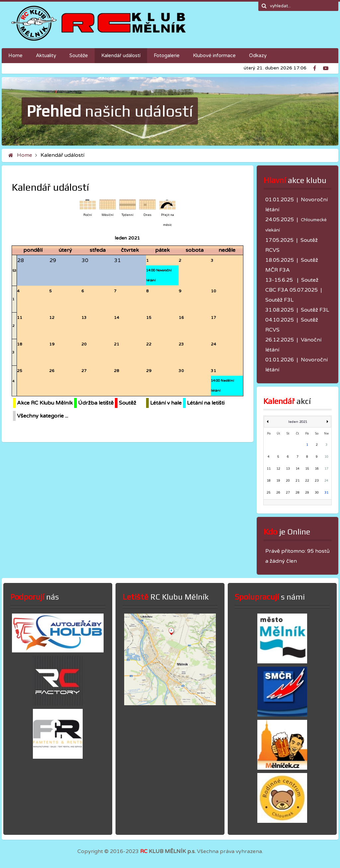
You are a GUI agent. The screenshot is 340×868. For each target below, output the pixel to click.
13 (84, 318)
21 (117, 344)
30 (181, 371)
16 (181, 318)
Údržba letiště (96, 403)
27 (84, 371)
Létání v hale (166, 403)
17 (213, 318)
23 (181, 344)
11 (20, 318)
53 (14, 271)
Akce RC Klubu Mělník (45, 403)
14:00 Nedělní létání (222, 386)
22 (149, 344)
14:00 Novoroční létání (159, 275)
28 (117, 371)
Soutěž (127, 403)
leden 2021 (298, 422)
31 (213, 371)
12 (52, 318)
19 (52, 344)
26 (52, 371)
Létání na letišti (206, 403)
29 (149, 371)
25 (20, 371)
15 (149, 318)
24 (213, 344)
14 (117, 318)
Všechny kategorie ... (42, 416)
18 (20, 344)
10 (213, 291)
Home (25, 155)
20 (84, 344)
